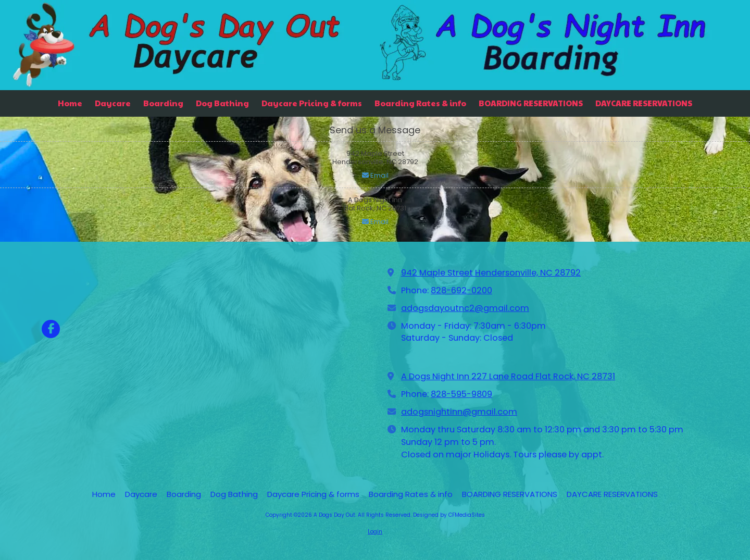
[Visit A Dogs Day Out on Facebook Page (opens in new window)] (51, 329)
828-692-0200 (461, 290)
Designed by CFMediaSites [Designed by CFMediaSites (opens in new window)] (449, 515)
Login (375, 532)
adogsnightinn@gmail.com (459, 412)
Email (375, 175)
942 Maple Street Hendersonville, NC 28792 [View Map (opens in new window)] (491, 273)
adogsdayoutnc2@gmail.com (465, 308)
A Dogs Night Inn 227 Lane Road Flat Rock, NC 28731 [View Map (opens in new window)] (508, 376)
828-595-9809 (461, 394)
